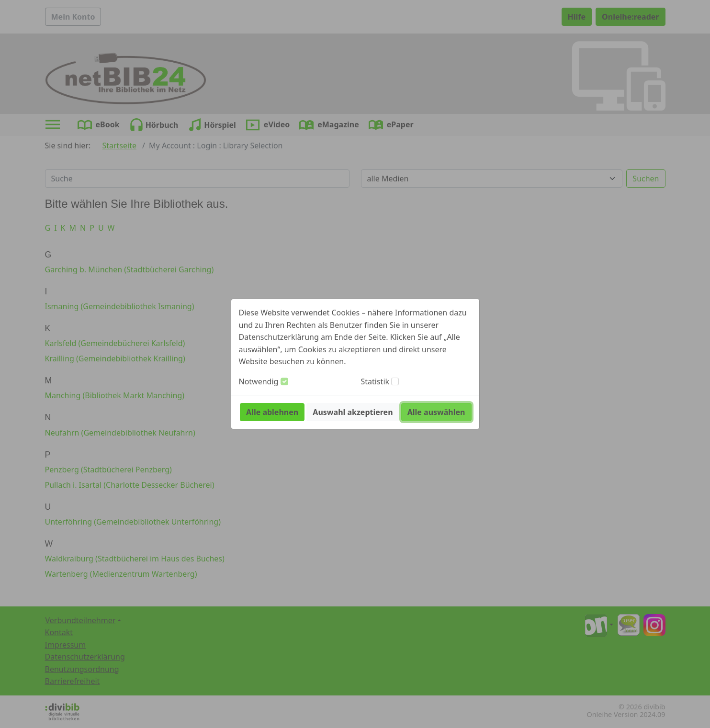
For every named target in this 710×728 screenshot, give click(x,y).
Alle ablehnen (272, 412)
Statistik (375, 381)
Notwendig (259, 381)
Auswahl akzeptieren (353, 412)
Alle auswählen (436, 412)
